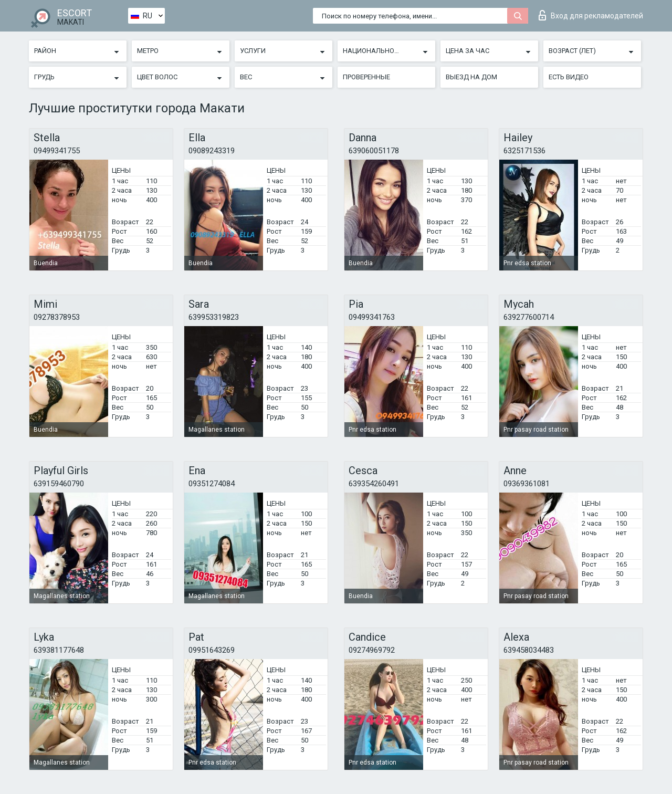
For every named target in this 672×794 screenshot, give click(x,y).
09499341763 (372, 317)
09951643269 (212, 650)
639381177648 (59, 650)
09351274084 (212, 484)
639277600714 (529, 317)
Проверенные (366, 77)
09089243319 (212, 151)
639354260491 (374, 484)
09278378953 (57, 317)
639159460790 (59, 484)
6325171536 (524, 151)
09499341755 (57, 151)
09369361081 (527, 484)
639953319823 (214, 317)
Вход (591, 15)
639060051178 (374, 151)
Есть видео (569, 77)
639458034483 (529, 650)
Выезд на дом (471, 77)
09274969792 (372, 650)
